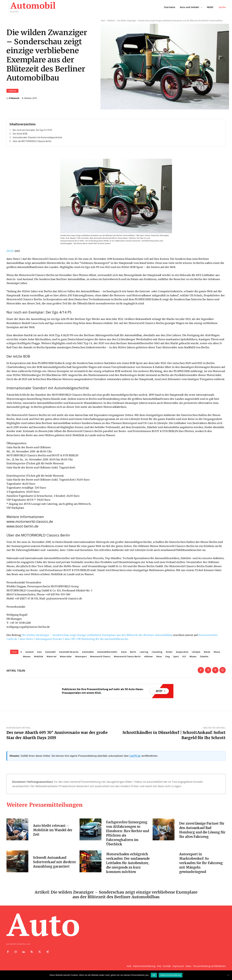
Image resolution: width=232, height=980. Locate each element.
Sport (176, 658)
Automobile (88, 654)
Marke (207, 654)
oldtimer (149, 658)
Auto (39, 654)
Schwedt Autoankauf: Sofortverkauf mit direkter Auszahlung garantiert (55, 864)
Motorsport (81, 658)
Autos (124, 654)
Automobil (50, 654)
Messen (27, 658)
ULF (184, 658)
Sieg (168, 658)
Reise (159, 658)
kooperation (182, 654)
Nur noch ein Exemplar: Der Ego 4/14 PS (32, 132)
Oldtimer (12, 92)
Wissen (193, 658)
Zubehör (204, 658)
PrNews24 (14, 99)
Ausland (29, 654)
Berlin (10, 253)
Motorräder (66, 658)
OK (154, 975)
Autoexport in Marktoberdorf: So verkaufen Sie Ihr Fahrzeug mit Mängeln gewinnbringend (201, 865)
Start (103, 21)
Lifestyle (196, 654)
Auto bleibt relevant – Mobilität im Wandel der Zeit (53, 832)
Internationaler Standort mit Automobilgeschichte (37, 139)
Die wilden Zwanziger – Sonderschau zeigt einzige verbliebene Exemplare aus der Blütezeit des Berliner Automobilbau (97, 637)
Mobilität (39, 658)
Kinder (169, 654)
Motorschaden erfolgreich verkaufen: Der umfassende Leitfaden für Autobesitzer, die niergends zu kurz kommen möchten (128, 865)
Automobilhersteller (107, 654)
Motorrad (52, 658)
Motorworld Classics (100, 658)
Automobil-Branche (69, 654)
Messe (217, 654)
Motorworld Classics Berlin (127, 658)
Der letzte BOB (20, 135)
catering (144, 654)
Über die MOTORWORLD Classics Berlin (32, 143)
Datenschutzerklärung (170, 975)
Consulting (157, 654)
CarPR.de (135, 758)
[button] (222, 7)
